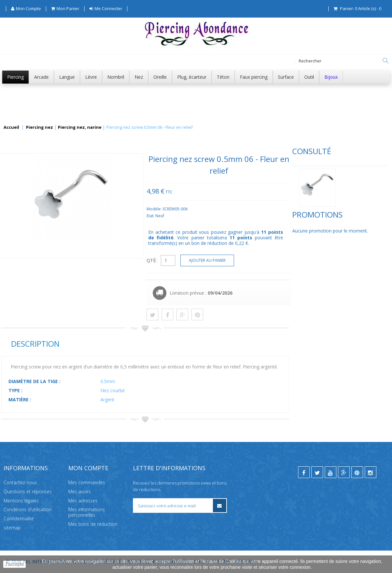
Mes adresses (83, 501)
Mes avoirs (79, 492)
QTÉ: (249, 260)
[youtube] (331, 472)
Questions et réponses (28, 492)
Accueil (11, 127)
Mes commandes (87, 482)
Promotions (26, 237)
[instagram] (371, 472)
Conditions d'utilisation (28, 509)
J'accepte (14, 564)
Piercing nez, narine (80, 127)
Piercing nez (39, 127)
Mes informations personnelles (87, 512)
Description (132, 344)
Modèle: (252, 209)
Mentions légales (21, 501)
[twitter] (317, 472)
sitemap (12, 528)
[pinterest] (357, 472)
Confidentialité (19, 519)
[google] (344, 472)
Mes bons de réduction (93, 524)
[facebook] (304, 472)
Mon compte (88, 468)
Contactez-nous (20, 482)
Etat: (248, 216)
